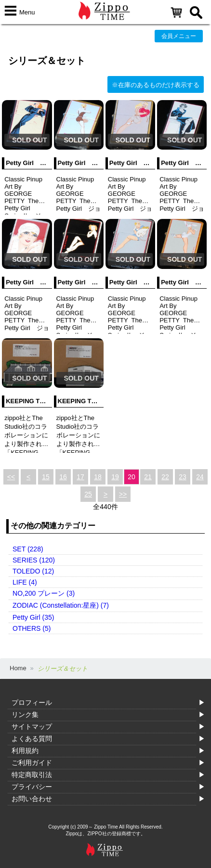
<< (11, 477)
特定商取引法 (32, 775)
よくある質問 (32, 739)
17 (80, 477)
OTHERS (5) (32, 628)
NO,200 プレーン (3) (44, 593)
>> (123, 494)
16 (63, 477)
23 (183, 477)
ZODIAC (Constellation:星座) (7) (61, 605)
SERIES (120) (34, 560)
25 (88, 494)
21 (148, 477)
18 (98, 477)
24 (200, 477)
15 (46, 477)
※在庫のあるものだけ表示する (156, 85)
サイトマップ (32, 727)
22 (165, 477)
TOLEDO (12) (33, 571)
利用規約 (25, 751)
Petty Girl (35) (33, 617)
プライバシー (32, 787)
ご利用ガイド (32, 763)
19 (115, 477)
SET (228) (28, 549)
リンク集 (25, 715)
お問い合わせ (32, 799)
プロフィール (32, 702)
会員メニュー (179, 36)
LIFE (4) (25, 582)
